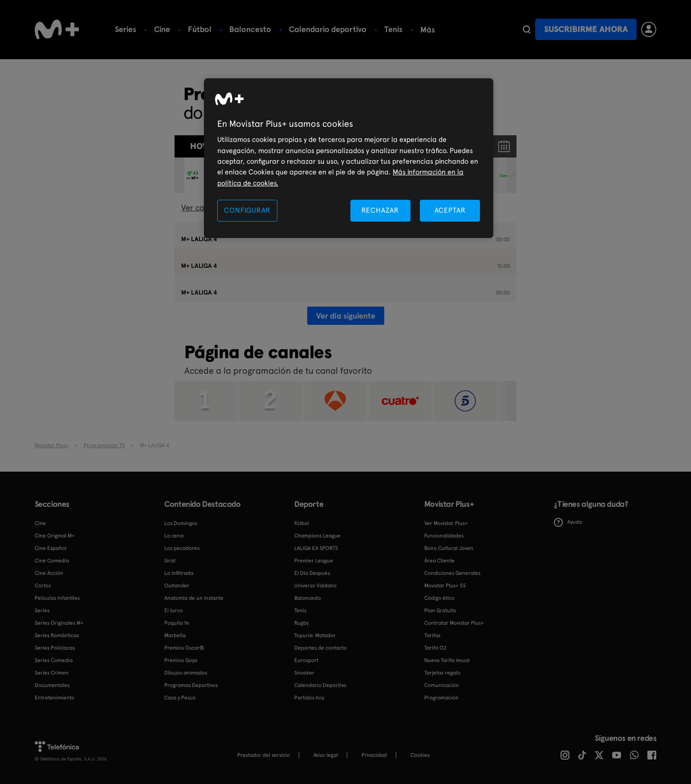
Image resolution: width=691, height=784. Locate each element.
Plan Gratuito (440, 610)
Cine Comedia (52, 561)
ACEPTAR (450, 210)
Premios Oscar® (184, 648)
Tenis (393, 29)
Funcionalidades (444, 536)
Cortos (43, 586)
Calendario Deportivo (320, 685)
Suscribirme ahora (586, 29)
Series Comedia (54, 660)
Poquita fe (177, 623)
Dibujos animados (186, 673)
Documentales (52, 685)
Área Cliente (439, 561)
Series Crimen (52, 673)
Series (126, 29)
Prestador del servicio (264, 755)
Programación (441, 698)
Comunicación (442, 685)
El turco (174, 610)
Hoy (199, 146)
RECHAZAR (380, 210)
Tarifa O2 (435, 648)
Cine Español (51, 548)
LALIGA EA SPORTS (316, 548)
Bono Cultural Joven (449, 548)
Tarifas (432, 635)
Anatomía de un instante (194, 598)
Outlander (177, 586)
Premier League (314, 561)
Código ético (439, 598)
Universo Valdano (315, 586)
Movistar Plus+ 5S (445, 586)
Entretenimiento (55, 698)
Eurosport (306, 660)
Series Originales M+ (59, 623)
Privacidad (374, 755)
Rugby (301, 623)
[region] (349, 158)
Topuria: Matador (315, 635)
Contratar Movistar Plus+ (454, 623)
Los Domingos (181, 523)
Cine (162, 29)
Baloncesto (250, 29)
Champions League (317, 536)
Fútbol (200, 29)
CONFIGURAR (247, 210)
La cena (174, 536)
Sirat (170, 561)
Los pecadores (182, 548)
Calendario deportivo (328, 29)
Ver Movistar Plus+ (446, 523)
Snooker (304, 673)
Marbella (175, 635)
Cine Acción (49, 573)
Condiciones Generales (452, 573)
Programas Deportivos (191, 685)
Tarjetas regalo (442, 673)
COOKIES (420, 755)
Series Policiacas (55, 648)
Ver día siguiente (346, 316)
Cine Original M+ (55, 536)
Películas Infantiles (57, 598)
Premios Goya (181, 660)
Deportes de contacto (321, 648)
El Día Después (312, 573)
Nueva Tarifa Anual (447, 660)
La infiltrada (179, 573)
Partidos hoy (309, 698)
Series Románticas (57, 635)
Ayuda (568, 522)
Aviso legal (326, 755)
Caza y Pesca (180, 698)
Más (428, 30)
